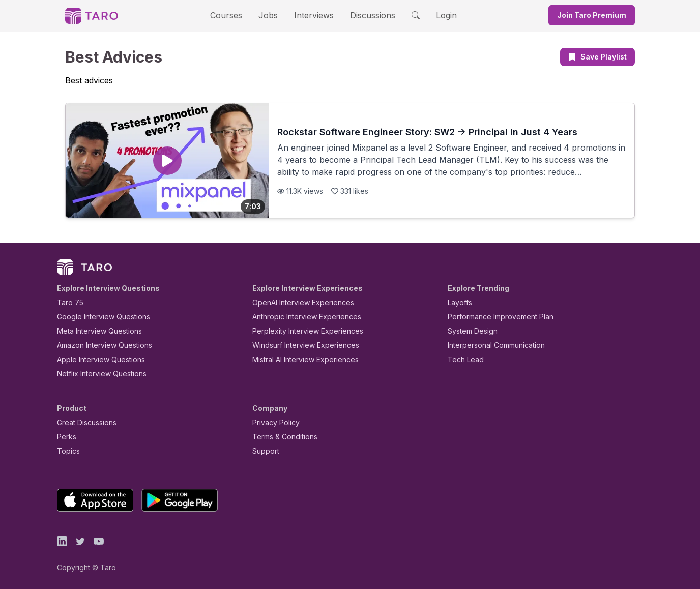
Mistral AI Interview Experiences (300, 359)
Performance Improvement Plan (493, 317)
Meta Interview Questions (94, 331)
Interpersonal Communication (490, 345)
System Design (469, 331)
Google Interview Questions (97, 317)
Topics (66, 451)
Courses (235, 15)
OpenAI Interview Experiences (297, 302)
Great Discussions (83, 422)
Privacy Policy (273, 422)
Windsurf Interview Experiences (298, 345)
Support (264, 451)
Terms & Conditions (281, 437)
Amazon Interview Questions (99, 345)
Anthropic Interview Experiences (300, 317)
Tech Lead (462, 359)
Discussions (365, 15)
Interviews (312, 15)
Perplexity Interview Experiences (300, 331)
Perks (65, 437)
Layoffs (459, 302)
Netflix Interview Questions (97, 374)
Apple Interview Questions (95, 359)
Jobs (271, 15)
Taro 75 (68, 302)
